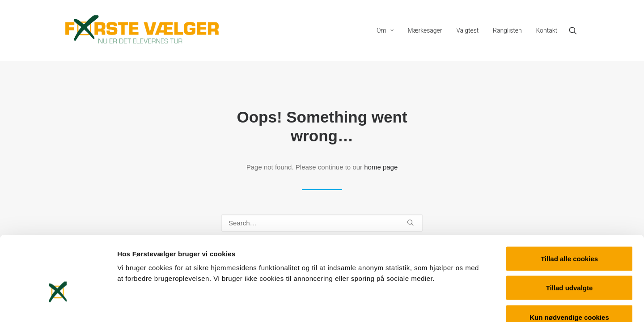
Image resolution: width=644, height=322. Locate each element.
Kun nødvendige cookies (569, 263)
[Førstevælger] (142, 30)
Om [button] (385, 30)
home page (381, 167)
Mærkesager (425, 30)
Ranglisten (507, 30)
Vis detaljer (465, 304)
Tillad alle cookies (569, 205)
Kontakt (547, 30)
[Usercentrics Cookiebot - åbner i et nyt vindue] (58, 305)
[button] (577, 30)
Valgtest (467, 30)
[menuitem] (385, 30)
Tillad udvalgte (570, 234)
